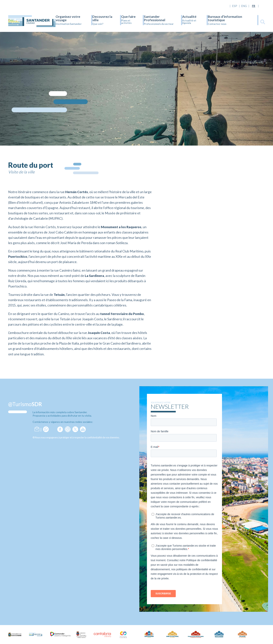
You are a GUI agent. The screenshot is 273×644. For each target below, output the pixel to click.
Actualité (189, 17)
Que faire (128, 17)
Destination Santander (69, 24)
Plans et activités (126, 22)
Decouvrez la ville (102, 18)
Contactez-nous (217, 24)
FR (254, 6)
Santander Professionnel (155, 18)
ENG (244, 6)
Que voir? (98, 24)
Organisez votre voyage (68, 18)
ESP (235, 6)
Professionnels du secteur (159, 24)
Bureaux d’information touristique (225, 18)
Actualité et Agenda (189, 22)
